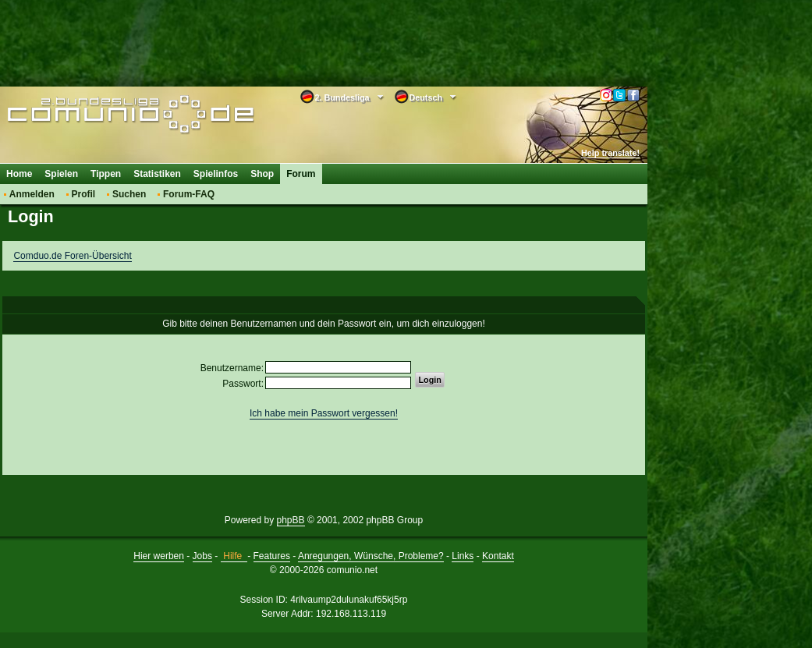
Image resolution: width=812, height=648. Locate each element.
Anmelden (32, 194)
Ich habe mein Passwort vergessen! (324, 413)
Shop (262, 174)
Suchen (129, 194)
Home (19, 174)
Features (272, 556)
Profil (84, 194)
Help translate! (610, 153)
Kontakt (498, 556)
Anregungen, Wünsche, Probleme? (371, 556)
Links (463, 556)
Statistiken (157, 174)
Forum (301, 174)
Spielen (61, 174)
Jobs (202, 556)
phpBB (291, 520)
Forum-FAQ (189, 194)
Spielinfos (216, 174)
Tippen (106, 174)
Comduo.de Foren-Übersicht (72, 256)
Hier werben (159, 556)
